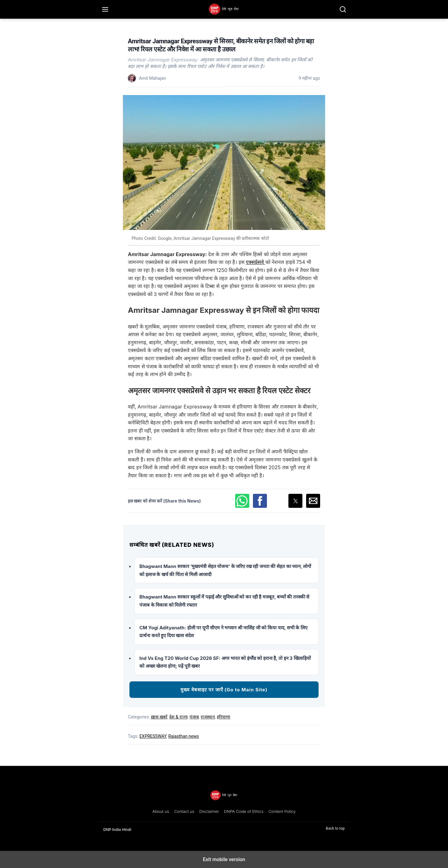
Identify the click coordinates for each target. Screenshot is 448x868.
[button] (242, 501)
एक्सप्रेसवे (256, 262)
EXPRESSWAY (153, 736)
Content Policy (282, 811)
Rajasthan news (184, 736)
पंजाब (194, 717)
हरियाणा (224, 717)
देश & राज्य (178, 717)
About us (161, 811)
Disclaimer (209, 811)
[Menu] (105, 9)
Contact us (184, 811)
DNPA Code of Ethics (244, 811)
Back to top (335, 828)
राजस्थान (208, 717)
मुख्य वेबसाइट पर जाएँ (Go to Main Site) (224, 690)
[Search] (343, 9)
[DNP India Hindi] (224, 9)
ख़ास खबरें (159, 717)
